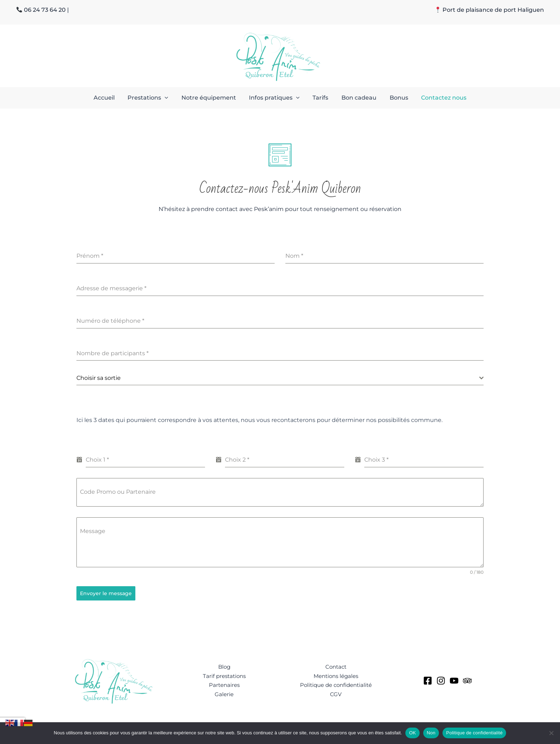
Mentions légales (336, 675)
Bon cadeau (356, 98)
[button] (169, 98)
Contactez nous (438, 98)
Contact (336, 665)
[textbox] (278, 378)
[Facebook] (428, 680)
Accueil (110, 98)
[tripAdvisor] (467, 680)
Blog (224, 665)
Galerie (224, 693)
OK (412, 733)
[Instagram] (441, 680)
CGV (336, 693)
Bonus (395, 98)
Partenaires (224, 684)
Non (431, 733)
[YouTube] (454, 680)
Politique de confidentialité (336, 684)
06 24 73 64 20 (45, 10)
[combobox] (280, 378)
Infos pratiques (275, 98)
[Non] (551, 733)
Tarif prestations (224, 675)
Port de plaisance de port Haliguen (493, 10)
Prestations (152, 98)
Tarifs (320, 98)
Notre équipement (211, 98)
